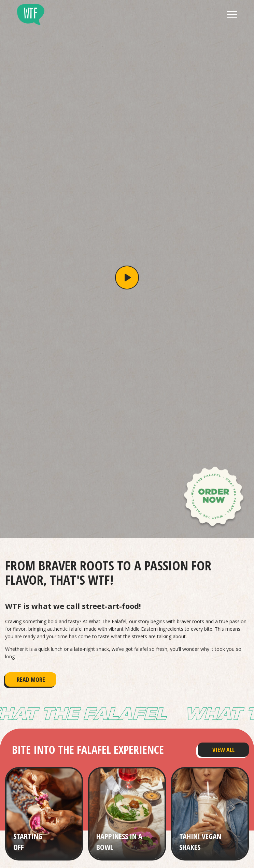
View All (223, 750)
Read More (31, 679)
